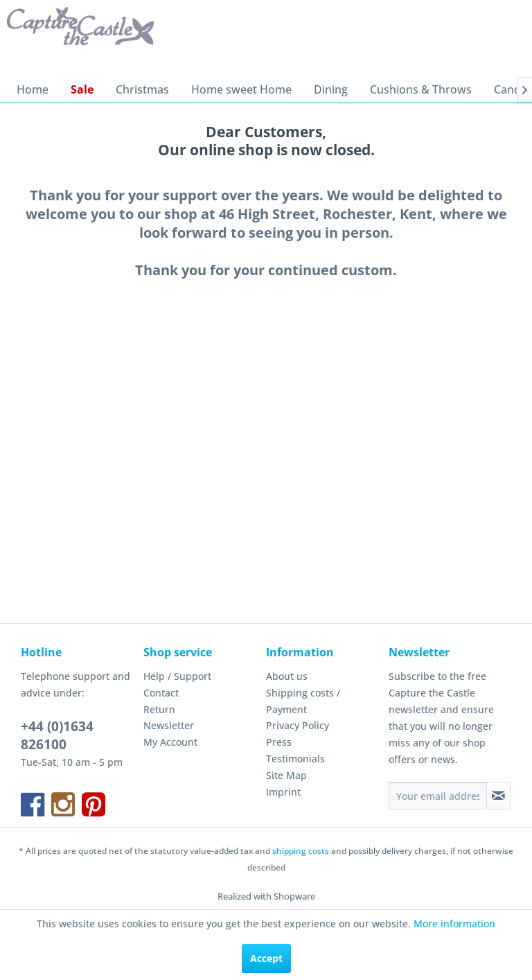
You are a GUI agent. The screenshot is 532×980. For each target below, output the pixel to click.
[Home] (33, 89)
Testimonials (295, 759)
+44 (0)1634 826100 (57, 735)
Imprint (283, 792)
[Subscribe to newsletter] (498, 796)
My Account (170, 742)
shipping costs (301, 851)
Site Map (286, 775)
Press (279, 742)
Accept (266, 958)
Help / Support (177, 676)
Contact (161, 693)
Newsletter (169, 725)
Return (159, 709)
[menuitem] (33, 89)
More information (454, 924)
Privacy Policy (298, 725)
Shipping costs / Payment (303, 701)
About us (287, 676)
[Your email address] (438, 796)
